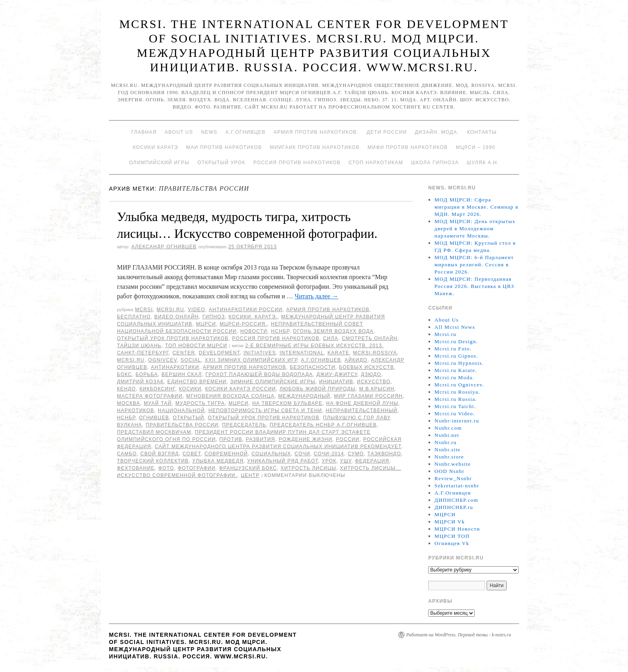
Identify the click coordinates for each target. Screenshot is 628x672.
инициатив (336, 382)
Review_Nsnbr (453, 478)
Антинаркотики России (246, 310)
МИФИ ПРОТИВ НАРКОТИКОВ (408, 147)
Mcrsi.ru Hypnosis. (459, 363)
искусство (374, 382)
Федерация (372, 461)
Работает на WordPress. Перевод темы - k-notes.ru (459, 635)
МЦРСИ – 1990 (475, 147)
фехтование (136, 468)
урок (329, 461)
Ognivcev (163, 360)
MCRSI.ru (131, 360)
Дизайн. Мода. (437, 132)
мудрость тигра (200, 403)
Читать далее (317, 296)
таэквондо (384, 454)
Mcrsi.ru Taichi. (455, 406)
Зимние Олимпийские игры (273, 382)
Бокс (124, 374)
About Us (179, 132)
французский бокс (248, 468)
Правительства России (182, 425)
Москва (129, 403)
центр (250, 475)
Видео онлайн (176, 317)
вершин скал (182, 374)
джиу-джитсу (337, 374)
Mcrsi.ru (170, 310)
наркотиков (136, 410)
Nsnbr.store (449, 457)
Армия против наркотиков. (316, 132)
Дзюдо (371, 374)
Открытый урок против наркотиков (173, 338)
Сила (330, 338)
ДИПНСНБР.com (456, 500)
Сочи (303, 454)
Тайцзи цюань (139, 346)
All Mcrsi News (455, 327)
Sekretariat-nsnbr (457, 486)
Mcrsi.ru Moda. (454, 377)
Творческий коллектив (153, 461)
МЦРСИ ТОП (452, 536)
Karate (338, 353)
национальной (181, 410)
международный (304, 396)
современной (226, 454)
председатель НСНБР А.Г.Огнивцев (323, 425)
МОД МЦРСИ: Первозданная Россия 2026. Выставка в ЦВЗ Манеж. (474, 286)
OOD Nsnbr (450, 471)
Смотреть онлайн (369, 338)
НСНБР (280, 331)
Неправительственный (361, 410)
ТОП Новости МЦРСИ (196, 346)
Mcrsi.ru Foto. (453, 349)
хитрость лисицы (309, 468)
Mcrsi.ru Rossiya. (457, 392)
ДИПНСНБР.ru (454, 507)
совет (192, 454)
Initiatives (260, 353)
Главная (144, 132)
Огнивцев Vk (452, 543)
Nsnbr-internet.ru (457, 421)
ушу (346, 461)
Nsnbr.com (448, 428)
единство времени (197, 382)
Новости (254, 331)
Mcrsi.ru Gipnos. (456, 356)
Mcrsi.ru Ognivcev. (459, 385)
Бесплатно (134, 317)
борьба (147, 374)
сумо (356, 454)
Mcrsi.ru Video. (455, 413)
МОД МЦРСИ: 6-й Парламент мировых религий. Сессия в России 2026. (474, 265)
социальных (271, 454)
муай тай (158, 403)
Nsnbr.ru (446, 442)
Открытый (188, 418)
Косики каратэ (156, 147)
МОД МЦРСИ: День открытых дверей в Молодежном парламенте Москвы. (475, 228)
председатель (244, 425)
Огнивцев (154, 418)
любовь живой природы (318, 389)
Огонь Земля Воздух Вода (333, 331)
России (348, 439)
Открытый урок (221, 163)
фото (166, 468)
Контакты (482, 132)
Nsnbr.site (448, 450)
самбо (127, 454)
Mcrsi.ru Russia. (456, 399)
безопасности (313, 367)
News (209, 132)
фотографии (197, 468)
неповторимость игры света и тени (265, 410)
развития (261, 439)
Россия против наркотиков (297, 163)
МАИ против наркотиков (224, 147)
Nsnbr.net (447, 435)
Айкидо (356, 360)
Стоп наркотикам (376, 163)
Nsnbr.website (453, 464)
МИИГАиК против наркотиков (315, 147)
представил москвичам (154, 432)
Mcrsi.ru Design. (456, 341)
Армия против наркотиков (328, 310)
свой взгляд (160, 454)
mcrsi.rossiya (375, 353)
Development (219, 353)
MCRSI (144, 310)
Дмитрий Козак (140, 382)
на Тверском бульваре (288, 403)
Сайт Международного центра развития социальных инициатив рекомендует (278, 447)
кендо (126, 389)
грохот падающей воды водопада (259, 374)
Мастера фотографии (150, 396)
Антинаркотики (175, 367)
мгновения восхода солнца (230, 396)
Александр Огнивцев (164, 247)
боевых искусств (366, 367)
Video (196, 310)
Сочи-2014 (329, 454)
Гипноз (213, 317)
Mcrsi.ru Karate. (456, 370)
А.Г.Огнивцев (246, 132)
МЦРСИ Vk (450, 522)
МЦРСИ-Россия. (244, 324)
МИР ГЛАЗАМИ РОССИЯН (368, 396)
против (231, 439)
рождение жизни (306, 439)
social (191, 360)
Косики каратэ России (241, 389)
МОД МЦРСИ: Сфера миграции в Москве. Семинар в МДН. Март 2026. (477, 207)
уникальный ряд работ (283, 461)
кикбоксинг (157, 389)
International (302, 353)
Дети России (387, 132)
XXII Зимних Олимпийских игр (251, 360)
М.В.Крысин (377, 389)
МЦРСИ (206, 324)
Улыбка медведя (218, 461)
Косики (190, 389)
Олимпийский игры (159, 163)
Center (184, 353)
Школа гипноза (435, 163)
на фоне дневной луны (362, 403)
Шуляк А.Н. (483, 163)
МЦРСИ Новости (457, 529)
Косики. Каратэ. (253, 317)
